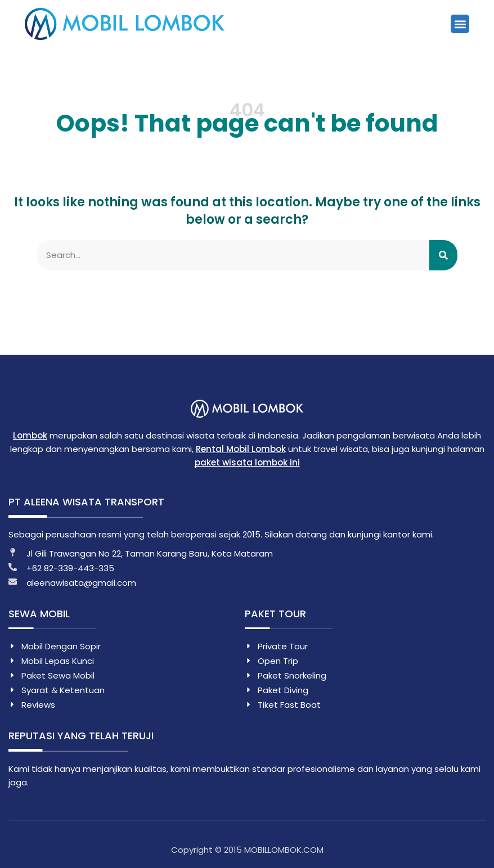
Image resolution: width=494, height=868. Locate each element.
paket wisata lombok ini (247, 462)
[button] (460, 24)
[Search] (443, 255)
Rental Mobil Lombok (241, 449)
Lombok (30, 435)
